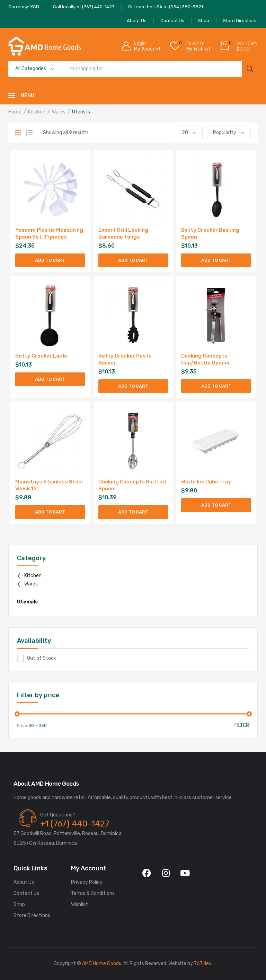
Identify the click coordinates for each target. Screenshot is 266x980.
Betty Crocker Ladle (41, 356)
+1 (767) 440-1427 (75, 824)
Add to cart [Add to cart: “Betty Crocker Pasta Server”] (133, 386)
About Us (24, 882)
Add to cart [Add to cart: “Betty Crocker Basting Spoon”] (216, 260)
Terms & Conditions (93, 893)
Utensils (27, 602)
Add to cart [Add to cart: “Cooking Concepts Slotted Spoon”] (133, 512)
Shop (19, 904)
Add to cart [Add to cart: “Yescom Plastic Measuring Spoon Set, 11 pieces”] (50, 260)
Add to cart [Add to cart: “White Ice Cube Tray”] (216, 505)
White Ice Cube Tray (206, 482)
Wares (59, 112)
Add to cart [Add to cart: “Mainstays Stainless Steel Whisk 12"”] (50, 512)
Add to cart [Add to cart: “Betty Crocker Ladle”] (50, 379)
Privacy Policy (87, 882)
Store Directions (32, 916)
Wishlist (79, 904)
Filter (242, 725)
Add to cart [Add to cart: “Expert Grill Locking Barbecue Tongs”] (133, 260)
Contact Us (26, 893)
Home (15, 112)
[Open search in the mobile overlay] (133, 69)
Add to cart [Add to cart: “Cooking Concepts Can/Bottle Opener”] (216, 386)
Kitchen (37, 112)
